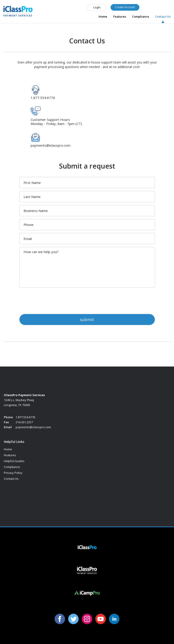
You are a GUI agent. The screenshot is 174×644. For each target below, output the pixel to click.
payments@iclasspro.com (51, 145)
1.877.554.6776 (156, 6)
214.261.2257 (24, 422)
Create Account (125, 7)
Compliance (141, 16)
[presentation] (54, 299)
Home (103, 16)
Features (120, 16)
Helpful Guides (14, 461)
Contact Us (163, 16)
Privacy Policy (13, 473)
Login (97, 7)
